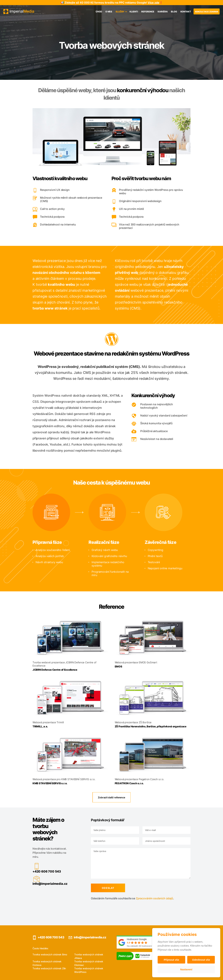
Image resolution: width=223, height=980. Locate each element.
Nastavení (186, 969)
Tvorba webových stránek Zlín (49, 968)
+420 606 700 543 (30, 871)
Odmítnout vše (201, 960)
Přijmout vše (171, 960)
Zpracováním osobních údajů (138, 898)
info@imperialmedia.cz (33, 884)
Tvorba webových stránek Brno (50, 954)
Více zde (154, 3)
